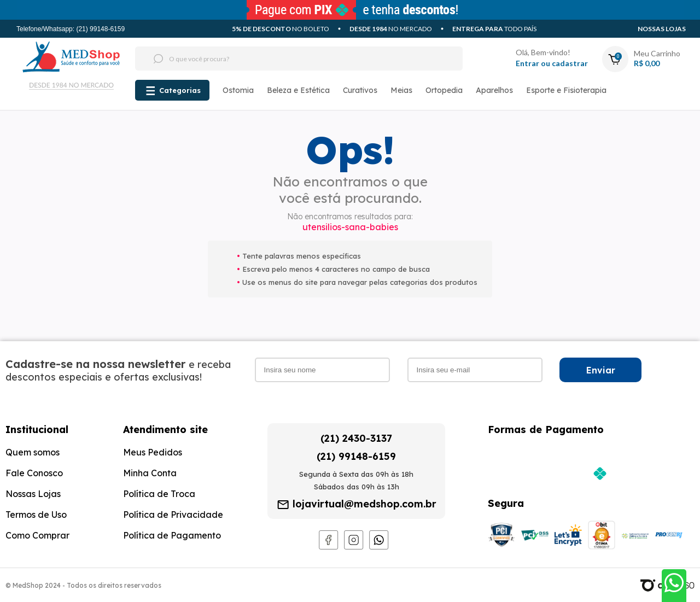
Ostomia (238, 90)
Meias (401, 90)
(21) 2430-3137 (356, 438)
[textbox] (278, 59)
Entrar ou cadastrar (552, 63)
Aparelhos (494, 90)
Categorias (180, 90)
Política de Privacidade (173, 515)
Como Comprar (37, 535)
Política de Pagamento (172, 535)
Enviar (601, 370)
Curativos (360, 90)
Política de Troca (159, 494)
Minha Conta (150, 473)
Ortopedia (444, 90)
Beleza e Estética (298, 90)
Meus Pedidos (153, 452)
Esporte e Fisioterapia (566, 90)
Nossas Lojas (662, 29)
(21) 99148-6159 (356, 456)
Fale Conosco (34, 473)
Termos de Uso (36, 515)
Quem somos (33, 452)
